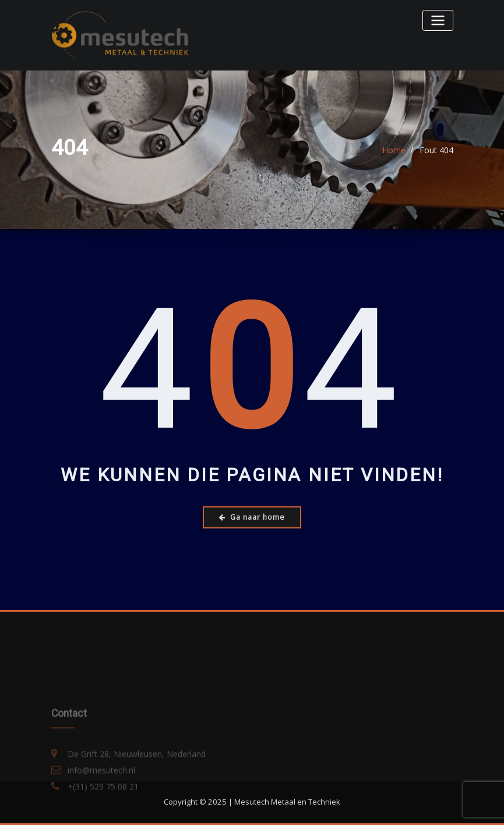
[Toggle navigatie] (438, 20)
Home (394, 151)
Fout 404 (436, 151)
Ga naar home (252, 517)
